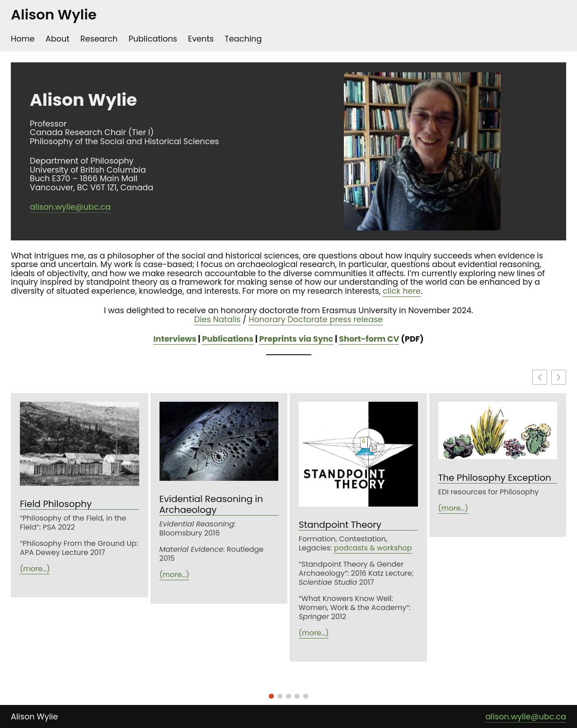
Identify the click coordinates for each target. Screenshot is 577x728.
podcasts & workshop (373, 548)
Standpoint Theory (340, 525)
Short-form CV (369, 339)
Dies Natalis (218, 319)
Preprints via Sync (296, 339)
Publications (228, 339)
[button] (559, 377)
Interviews (175, 339)
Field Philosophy (56, 504)
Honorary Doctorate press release (316, 319)
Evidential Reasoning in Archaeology (211, 505)
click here (402, 291)
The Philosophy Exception (495, 478)
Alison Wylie (54, 15)
